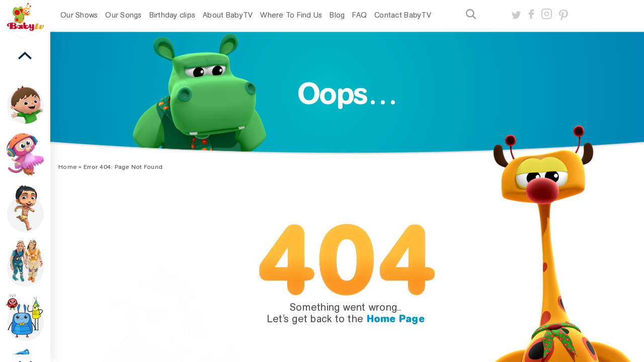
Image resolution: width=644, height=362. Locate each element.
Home (67, 167)
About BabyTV (228, 15)
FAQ (359, 15)
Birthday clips (173, 15)
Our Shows (79, 15)
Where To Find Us (291, 15)
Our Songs (123, 15)
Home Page (396, 319)
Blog (337, 15)
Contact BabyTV (403, 15)
